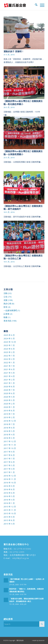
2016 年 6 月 (9, 493)
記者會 (6, 314)
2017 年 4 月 (9, 469)
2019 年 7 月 (9, 414)
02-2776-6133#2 (22, 549)
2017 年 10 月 (10, 448)
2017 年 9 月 (9, 452)
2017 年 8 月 (9, 455)
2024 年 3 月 (9, 338)
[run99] (20, 5)
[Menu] (41, 5)
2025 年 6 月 (9, 335)
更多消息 (7, 321)
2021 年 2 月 (9, 380)
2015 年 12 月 (10, 507)
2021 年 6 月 (9, 369)
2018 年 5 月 (9, 431)
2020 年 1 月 (9, 407)
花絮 (6, 300)
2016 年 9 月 (9, 486)
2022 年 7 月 (9, 356)
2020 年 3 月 (9, 400)
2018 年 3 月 (9, 438)
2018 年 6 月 (9, 428)
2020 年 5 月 (9, 397)
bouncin (42, 640)
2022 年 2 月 (9, 359)
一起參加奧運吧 (10, 310)
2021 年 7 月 (9, 366)
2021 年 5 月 (9, 373)
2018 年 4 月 (9, 434)
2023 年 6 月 (9, 349)
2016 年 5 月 (9, 496)
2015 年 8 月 (9, 520)
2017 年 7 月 (9, 459)
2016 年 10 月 (10, 483)
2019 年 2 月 (9, 417)
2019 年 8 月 (9, 410)
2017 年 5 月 (9, 465)
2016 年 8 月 (9, 489)
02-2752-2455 (17, 552)
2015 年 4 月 (9, 524)
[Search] (35, 5)
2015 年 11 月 (10, 510)
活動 (6, 293)
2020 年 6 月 (9, 393)
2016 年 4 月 (9, 500)
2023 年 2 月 (9, 352)
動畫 (6, 317)
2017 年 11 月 (10, 445)
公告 (6, 297)
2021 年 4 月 (9, 376)
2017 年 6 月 (9, 462)
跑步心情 (7, 304)
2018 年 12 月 (10, 421)
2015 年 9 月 (9, 517)
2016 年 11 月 (10, 479)
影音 (6, 307)
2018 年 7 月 (9, 424)
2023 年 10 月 (10, 342)
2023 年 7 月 (9, 345)
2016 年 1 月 (9, 503)
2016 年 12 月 (10, 476)
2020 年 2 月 (9, 404)
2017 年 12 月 (10, 441)
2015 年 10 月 (10, 513)
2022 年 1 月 (9, 362)
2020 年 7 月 (9, 390)
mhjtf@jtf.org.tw (20, 558)
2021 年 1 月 (9, 383)
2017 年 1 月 (9, 472)
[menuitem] (35, 5)
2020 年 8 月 (9, 386)
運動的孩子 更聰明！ (14, 51)
